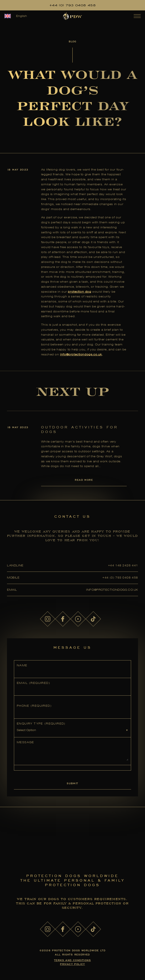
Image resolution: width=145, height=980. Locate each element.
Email (33, 683)
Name (22, 665)
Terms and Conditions (72, 960)
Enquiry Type (41, 724)
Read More (84, 480)
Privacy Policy (72, 964)
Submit (72, 783)
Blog (72, 41)
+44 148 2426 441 (123, 565)
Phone (34, 706)
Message (25, 742)
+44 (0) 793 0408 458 (73, 5)
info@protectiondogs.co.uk (81, 354)
